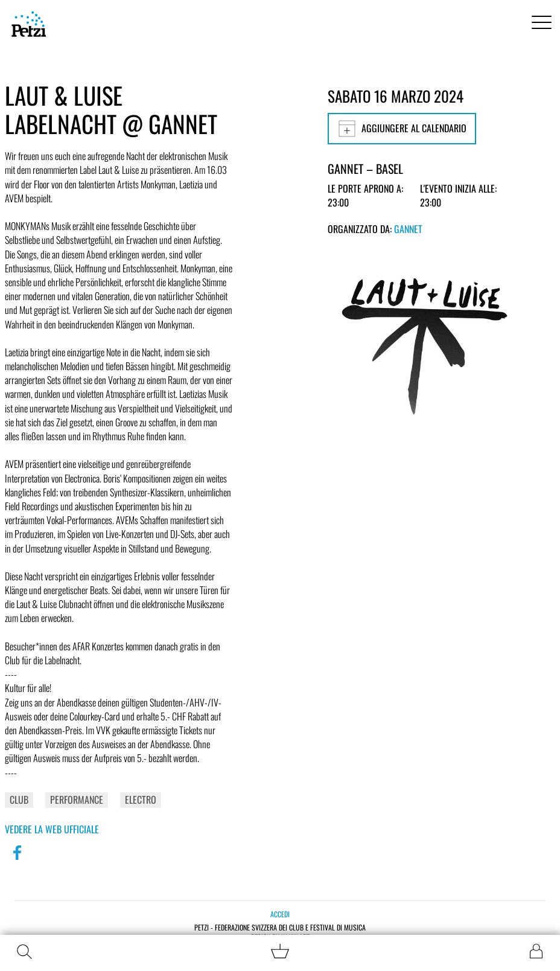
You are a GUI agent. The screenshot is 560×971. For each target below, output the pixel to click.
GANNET (408, 229)
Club (19, 800)
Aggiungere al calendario (402, 129)
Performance (77, 800)
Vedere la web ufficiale (52, 829)
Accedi (280, 914)
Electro (141, 800)
